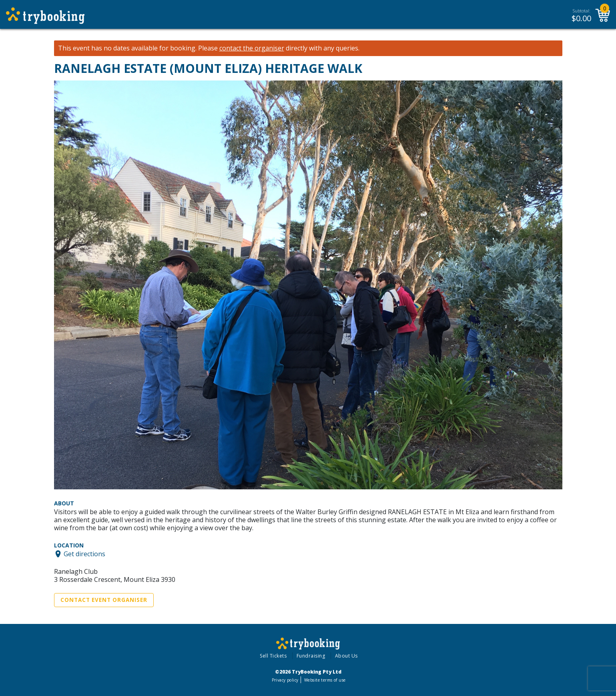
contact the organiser (252, 48)
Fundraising (311, 656)
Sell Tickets (273, 656)
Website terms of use (325, 680)
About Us (346, 656)
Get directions (84, 554)
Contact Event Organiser (104, 600)
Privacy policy (285, 680)
